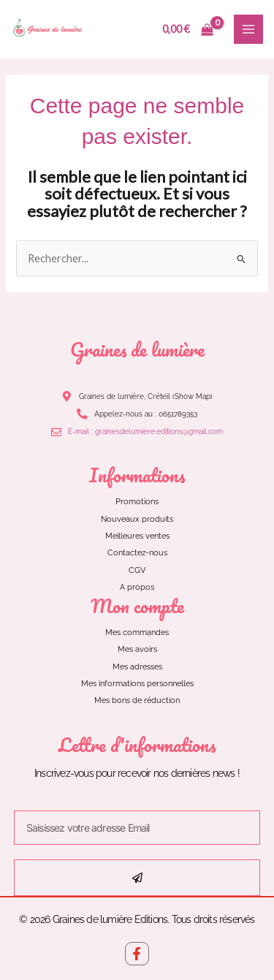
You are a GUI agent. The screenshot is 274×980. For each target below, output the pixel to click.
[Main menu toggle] (248, 29)
